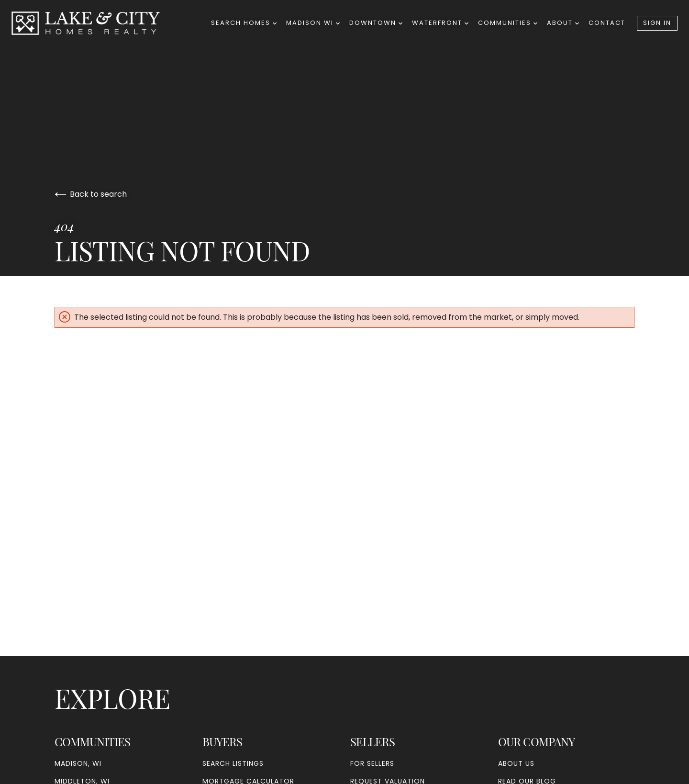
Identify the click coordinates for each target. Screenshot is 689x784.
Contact (607, 23)
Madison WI (313, 23)
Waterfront (440, 23)
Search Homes (244, 23)
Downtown (376, 23)
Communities (508, 23)
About (563, 23)
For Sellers (372, 763)
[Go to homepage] (95, 23)
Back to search (91, 194)
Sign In (657, 23)
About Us (516, 763)
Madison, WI (78, 763)
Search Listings (233, 763)
